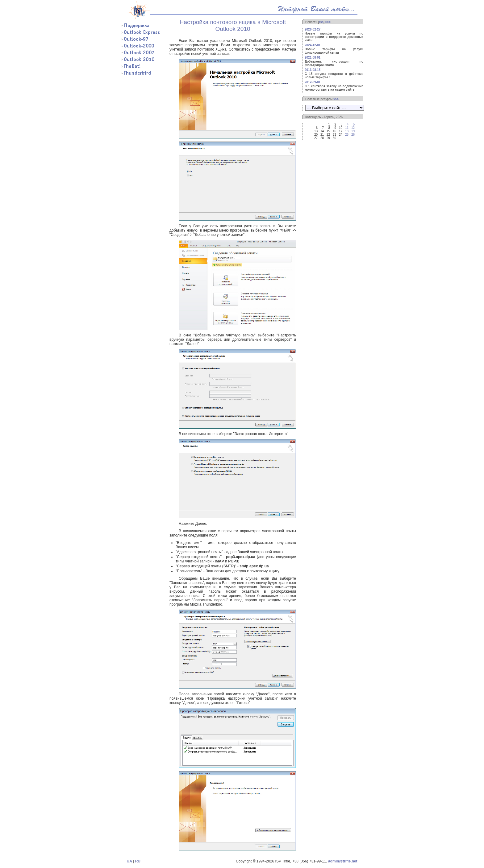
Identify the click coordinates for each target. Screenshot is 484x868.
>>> (328, 22)
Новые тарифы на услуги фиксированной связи (334, 51)
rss (321, 22)
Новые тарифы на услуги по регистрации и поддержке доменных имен (334, 37)
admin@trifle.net (343, 861)
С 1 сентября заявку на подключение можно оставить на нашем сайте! (334, 88)
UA (129, 861)
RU (138, 861)
